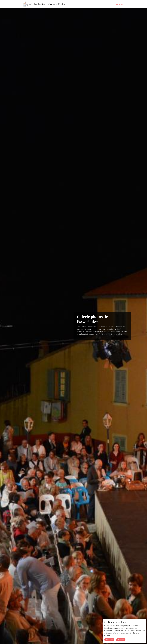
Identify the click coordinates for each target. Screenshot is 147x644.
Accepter (109, 640)
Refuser (121, 640)
